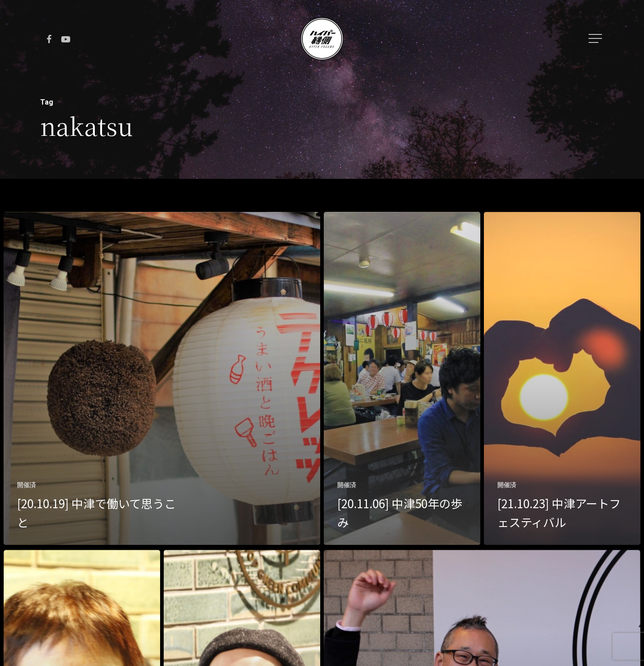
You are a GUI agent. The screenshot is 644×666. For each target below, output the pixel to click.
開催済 (26, 485)
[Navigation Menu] (596, 38)
